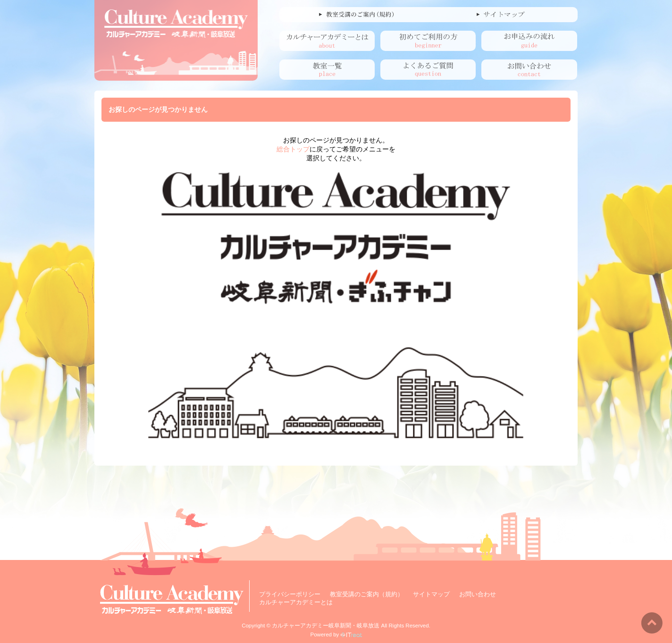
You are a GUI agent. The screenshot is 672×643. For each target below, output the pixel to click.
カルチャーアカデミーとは (296, 602)
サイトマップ (431, 594)
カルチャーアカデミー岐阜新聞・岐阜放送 (326, 626)
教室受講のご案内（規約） (367, 594)
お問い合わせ (478, 594)
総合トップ (293, 149)
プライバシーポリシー (290, 594)
